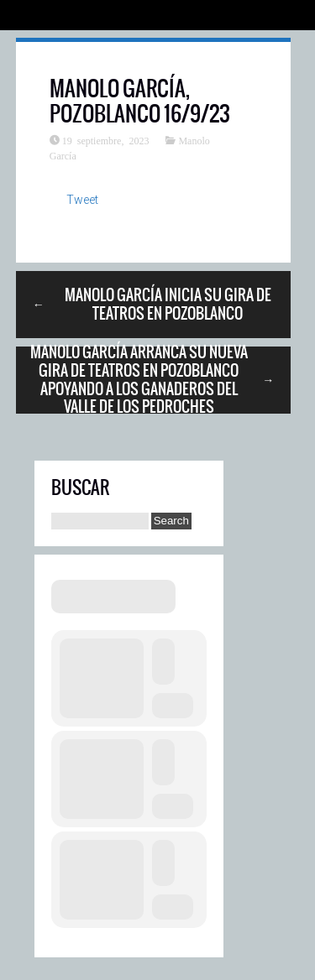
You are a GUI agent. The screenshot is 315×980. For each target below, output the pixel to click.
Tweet (82, 200)
